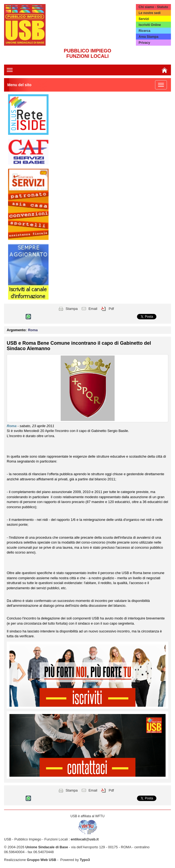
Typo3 (85, 860)
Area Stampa (148, 37)
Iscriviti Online (150, 25)
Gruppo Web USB (42, 860)
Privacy (144, 43)
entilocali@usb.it (85, 839)
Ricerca (144, 31)
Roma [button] (33, 330)
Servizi (144, 19)
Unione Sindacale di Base (47, 847)
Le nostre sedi (150, 13)
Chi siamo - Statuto (153, 7)
